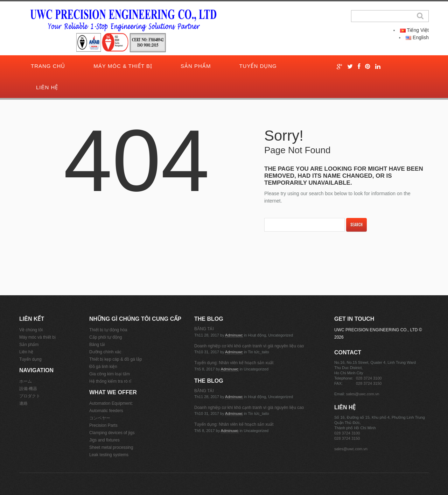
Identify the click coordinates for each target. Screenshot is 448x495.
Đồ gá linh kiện (103, 367)
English (417, 37)
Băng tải (97, 345)
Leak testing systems (109, 455)
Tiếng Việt (414, 30)
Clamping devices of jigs (112, 433)
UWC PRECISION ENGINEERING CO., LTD (376, 330)
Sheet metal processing (111, 447)
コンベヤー (100, 418)
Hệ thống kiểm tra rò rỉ (110, 381)
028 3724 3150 (369, 383)
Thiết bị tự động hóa (108, 330)
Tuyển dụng (258, 66)
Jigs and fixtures (104, 440)
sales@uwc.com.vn (363, 394)
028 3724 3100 (369, 378)
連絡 (23, 403)
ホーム (26, 381)
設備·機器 (28, 389)
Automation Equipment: (111, 403)
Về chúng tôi (31, 330)
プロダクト (30, 396)
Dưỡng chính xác (105, 352)
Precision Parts (103, 425)
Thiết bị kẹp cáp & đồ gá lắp (115, 359)
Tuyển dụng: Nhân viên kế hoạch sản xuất (234, 363)
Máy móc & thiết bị (123, 66)
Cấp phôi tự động (106, 337)
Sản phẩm (196, 66)
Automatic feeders (106, 411)
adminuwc (234, 335)
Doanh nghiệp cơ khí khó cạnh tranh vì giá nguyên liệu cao (249, 346)
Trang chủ (48, 66)
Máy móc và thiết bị (37, 337)
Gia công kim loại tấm (110, 374)
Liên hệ (47, 87)
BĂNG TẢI (204, 329)
